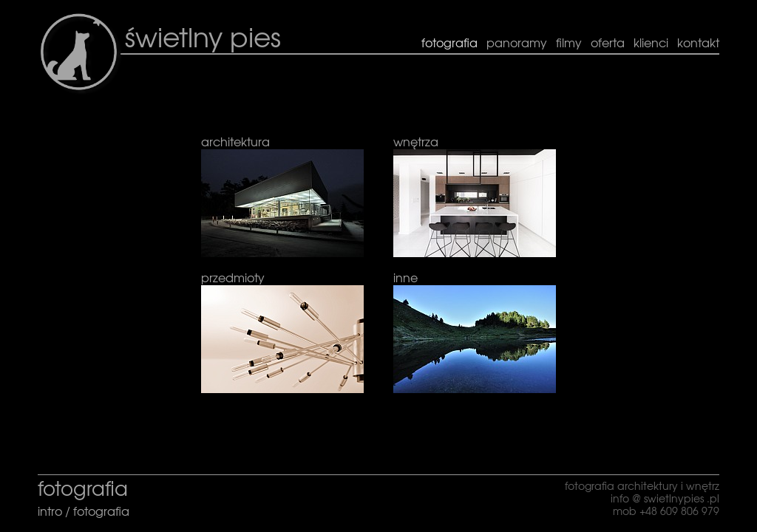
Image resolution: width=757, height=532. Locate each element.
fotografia (101, 511)
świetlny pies (203, 36)
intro (51, 511)
